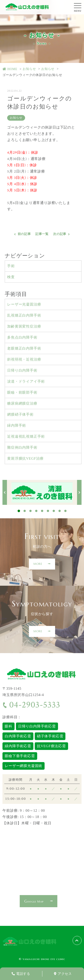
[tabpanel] (42, 492)
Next (79, 492)
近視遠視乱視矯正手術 (26, 436)
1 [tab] (19, 511)
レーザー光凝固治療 (24, 304)
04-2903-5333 (31, 705)
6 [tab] (48, 511)
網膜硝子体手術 (20, 414)
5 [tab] (42, 511)
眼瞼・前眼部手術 (22, 392)
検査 (11, 277)
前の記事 (24, 234)
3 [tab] (30, 511)
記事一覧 (42, 234)
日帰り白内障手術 (22, 370)
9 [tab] (65, 511)
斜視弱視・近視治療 (24, 359)
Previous (5, 492)
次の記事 (60, 234)
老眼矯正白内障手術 (24, 348)
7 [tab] (54, 511)
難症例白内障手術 (22, 447)
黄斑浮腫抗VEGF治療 (25, 458)
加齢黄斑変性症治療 (24, 326)
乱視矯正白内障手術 (24, 315)
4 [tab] (36, 511)
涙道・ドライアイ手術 (26, 381)
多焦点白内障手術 (22, 337)
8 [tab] (60, 511)
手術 (11, 266)
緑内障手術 (17, 425)
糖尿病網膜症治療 (22, 403)
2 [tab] (25, 511)
